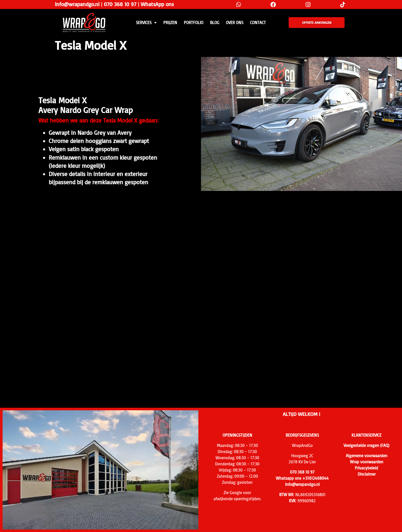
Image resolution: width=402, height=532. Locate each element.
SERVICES (146, 23)
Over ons (235, 23)
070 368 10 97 (120, 4)
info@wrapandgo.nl (77, 4)
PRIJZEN (170, 23)
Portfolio (194, 23)
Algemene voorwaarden (367, 456)
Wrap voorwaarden (367, 462)
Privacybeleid (366, 468)
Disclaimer (367, 474)
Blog (215, 23)
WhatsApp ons (157, 4)
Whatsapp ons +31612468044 (302, 478)
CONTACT (258, 23)
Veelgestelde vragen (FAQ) (366, 445)
